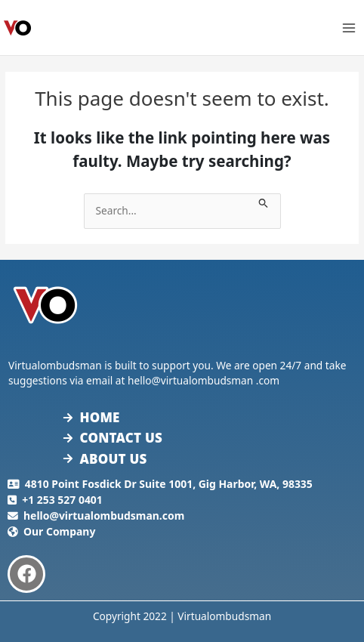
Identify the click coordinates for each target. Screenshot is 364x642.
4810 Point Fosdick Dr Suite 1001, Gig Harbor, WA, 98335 (169, 484)
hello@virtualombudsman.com (104, 515)
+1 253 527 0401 (62, 500)
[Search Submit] (264, 201)
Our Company (59, 531)
